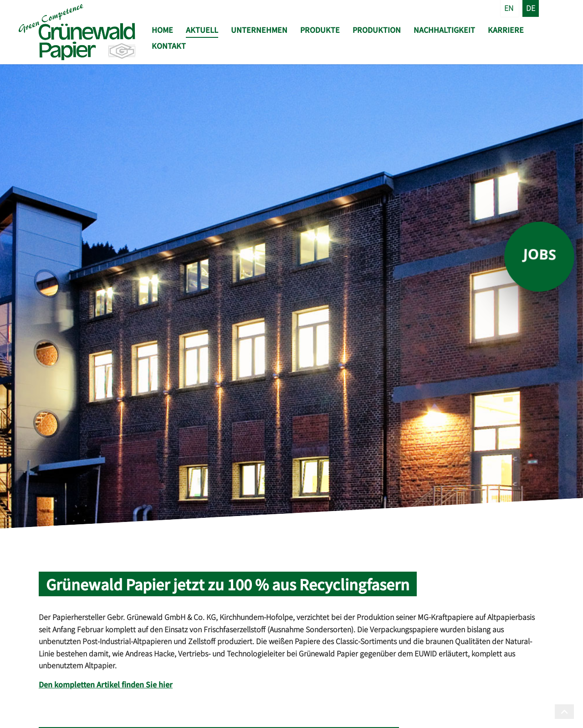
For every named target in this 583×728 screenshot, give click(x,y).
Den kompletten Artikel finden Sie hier (106, 684)
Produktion (377, 30)
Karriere (506, 30)
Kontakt (169, 46)
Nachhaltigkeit (444, 30)
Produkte (320, 30)
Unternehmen (259, 30)
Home (162, 30)
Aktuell (202, 30)
